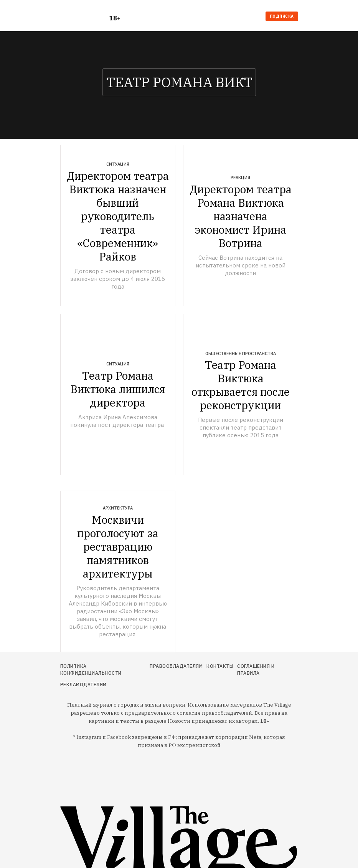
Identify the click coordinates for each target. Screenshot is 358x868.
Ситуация (118, 164)
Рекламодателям (83, 685)
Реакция (240, 178)
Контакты (220, 666)
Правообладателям (176, 666)
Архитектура (118, 508)
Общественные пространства (241, 354)
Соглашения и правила (256, 670)
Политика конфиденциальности (91, 670)
